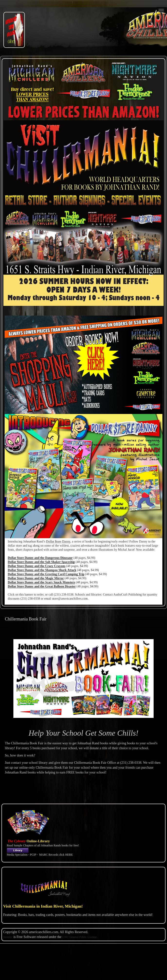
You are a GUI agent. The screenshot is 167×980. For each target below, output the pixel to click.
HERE (69, 855)
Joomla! (8, 937)
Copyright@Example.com (49, 959)
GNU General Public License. (80, 937)
